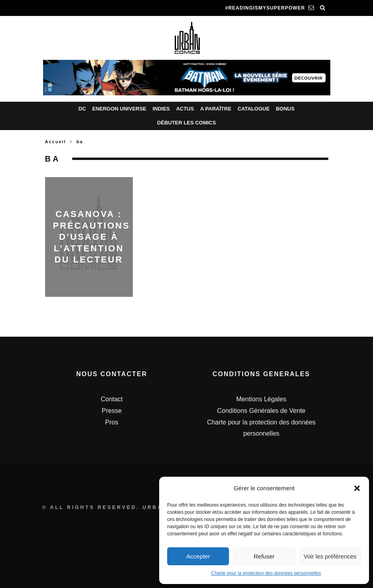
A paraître (216, 109)
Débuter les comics (186, 123)
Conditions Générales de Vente (261, 411)
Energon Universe (119, 109)
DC (82, 109)
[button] (357, 488)
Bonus (285, 109)
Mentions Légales (261, 399)
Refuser (264, 556)
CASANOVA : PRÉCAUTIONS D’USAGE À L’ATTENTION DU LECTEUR (92, 237)
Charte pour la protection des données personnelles (266, 573)
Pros (112, 422)
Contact (112, 399)
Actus (185, 109)
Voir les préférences (330, 556)
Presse (112, 411)
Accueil (56, 142)
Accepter (198, 556)
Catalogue (253, 109)
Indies (161, 109)
